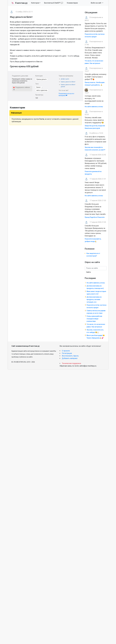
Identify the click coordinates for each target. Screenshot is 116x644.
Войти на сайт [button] (96, 3)
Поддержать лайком (21, 87)
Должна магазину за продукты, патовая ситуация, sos (94, 299)
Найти (88, 272)
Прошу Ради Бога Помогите (95, 217)
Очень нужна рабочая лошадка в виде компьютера (94, 319)
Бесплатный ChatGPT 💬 (54, 3)
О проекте (66, 351)
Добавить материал (70, 358)
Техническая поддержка (71, 363)
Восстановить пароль (70, 356)
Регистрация (67, 353)
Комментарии (72, 3)
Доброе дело (65, 79)
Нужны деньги (41, 79)
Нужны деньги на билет (68, 82)
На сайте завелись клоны (94, 107)
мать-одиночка (42, 90)
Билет (39, 87)
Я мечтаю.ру (19, 3)
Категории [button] (35, 3)
